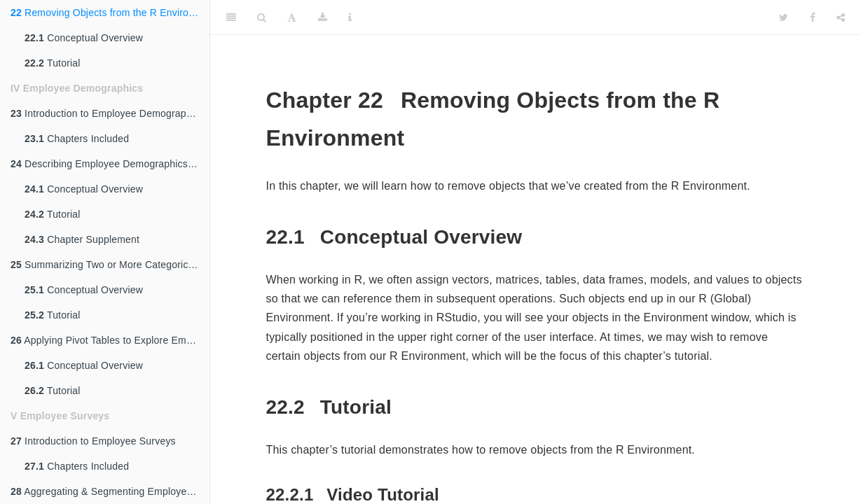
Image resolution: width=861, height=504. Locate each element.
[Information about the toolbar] (350, 17)
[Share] (841, 17)
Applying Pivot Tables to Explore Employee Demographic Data (110, 340)
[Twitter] (784, 17)
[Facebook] (813, 17)
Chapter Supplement (82, 239)
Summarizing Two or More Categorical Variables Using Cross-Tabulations (110, 265)
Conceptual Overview (84, 38)
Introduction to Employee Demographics (108, 113)
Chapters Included (77, 139)
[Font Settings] (292, 17)
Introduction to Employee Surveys (93, 441)
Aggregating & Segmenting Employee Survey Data (110, 491)
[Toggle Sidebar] (231, 17)
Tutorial (53, 63)
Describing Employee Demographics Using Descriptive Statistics (110, 164)
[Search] (262, 17)
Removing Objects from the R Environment (110, 13)
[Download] (323, 17)
